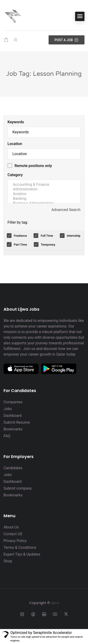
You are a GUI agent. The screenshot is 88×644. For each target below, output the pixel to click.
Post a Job (67, 40)
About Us (11, 527)
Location (15, 144)
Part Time (20, 245)
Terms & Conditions (20, 548)
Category (15, 175)
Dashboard (13, 416)
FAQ (7, 436)
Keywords (16, 122)
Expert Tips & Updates (22, 554)
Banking (44, 199)
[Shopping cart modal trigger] (6, 40)
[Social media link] (22, 614)
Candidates (13, 468)
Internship (74, 236)
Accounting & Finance (44, 185)
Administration (44, 189)
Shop (8, 561)
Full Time (47, 236)
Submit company (18, 488)
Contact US (13, 534)
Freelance (20, 236)
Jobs (8, 409)
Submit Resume (17, 422)
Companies (13, 402)
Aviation (44, 194)
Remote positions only (33, 166)
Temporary (48, 245)
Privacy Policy (15, 541)
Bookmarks (13, 429)
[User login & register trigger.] (15, 40)
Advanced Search (66, 210)
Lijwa (55, 603)
